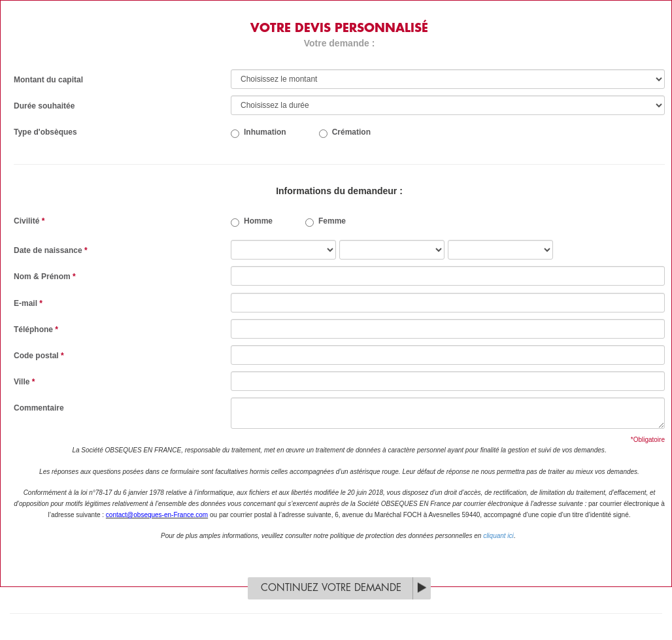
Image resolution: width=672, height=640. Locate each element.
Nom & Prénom (45, 277)
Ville (24, 382)
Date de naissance (51, 250)
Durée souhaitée (44, 106)
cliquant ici (498, 536)
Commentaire (39, 408)
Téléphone (36, 329)
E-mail (28, 303)
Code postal (39, 356)
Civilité (29, 221)
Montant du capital (48, 80)
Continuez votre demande (331, 588)
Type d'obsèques (45, 132)
